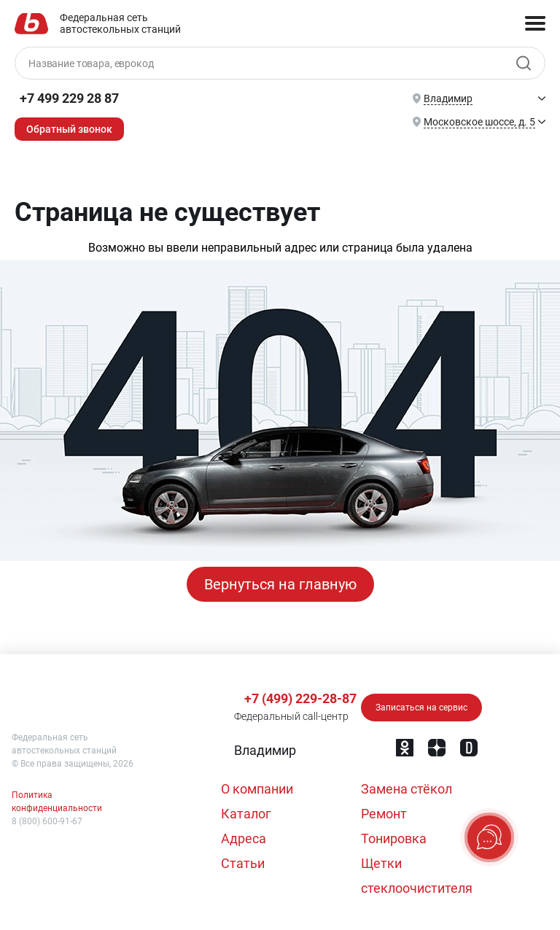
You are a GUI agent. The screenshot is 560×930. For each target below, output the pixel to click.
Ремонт (384, 814)
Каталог (246, 814)
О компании (257, 789)
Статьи (243, 863)
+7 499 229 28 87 (69, 98)
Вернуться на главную (280, 584)
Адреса (244, 838)
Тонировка (394, 838)
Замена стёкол (407, 789)
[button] (264, 751)
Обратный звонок (69, 129)
